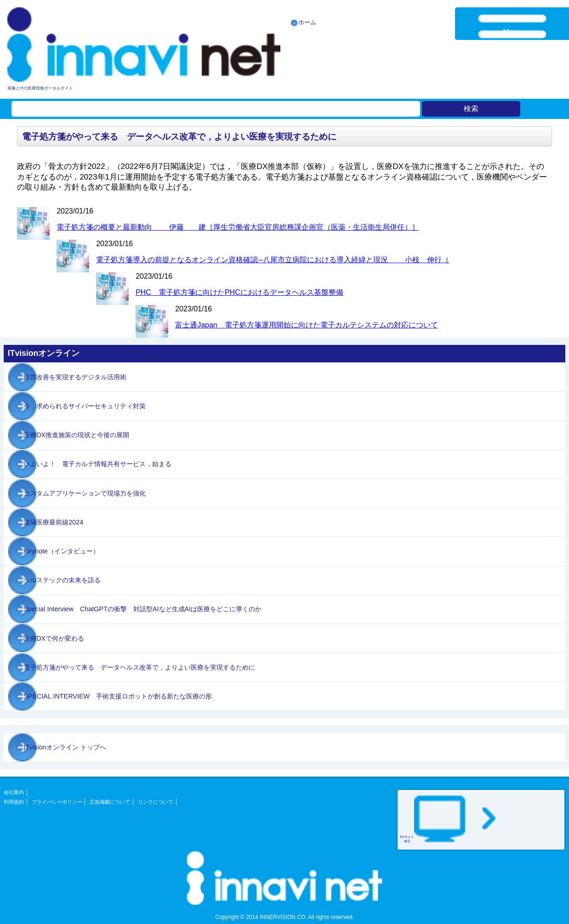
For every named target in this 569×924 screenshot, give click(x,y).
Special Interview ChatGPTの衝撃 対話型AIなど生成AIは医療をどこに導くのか (142, 609)
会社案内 (14, 792)
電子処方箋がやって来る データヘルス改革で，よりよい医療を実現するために (139, 667)
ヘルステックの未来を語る (62, 580)
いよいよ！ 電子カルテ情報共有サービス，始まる (97, 464)
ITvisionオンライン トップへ (65, 747)
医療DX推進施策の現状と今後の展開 (76, 435)
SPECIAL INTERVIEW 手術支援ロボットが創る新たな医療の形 (118, 696)
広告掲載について (110, 802)
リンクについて (156, 802)
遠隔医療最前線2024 (53, 522)
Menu (512, 32)
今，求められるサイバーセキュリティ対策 (85, 406)
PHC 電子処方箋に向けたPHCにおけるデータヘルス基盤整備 (239, 292)
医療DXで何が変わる (54, 638)
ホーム (307, 22)
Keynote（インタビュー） (61, 551)
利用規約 (14, 802)
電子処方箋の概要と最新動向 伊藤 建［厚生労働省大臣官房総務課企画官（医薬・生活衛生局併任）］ (238, 227)
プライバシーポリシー (57, 802)
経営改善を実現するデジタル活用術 (75, 377)
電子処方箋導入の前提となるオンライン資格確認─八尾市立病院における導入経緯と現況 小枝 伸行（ (273, 260)
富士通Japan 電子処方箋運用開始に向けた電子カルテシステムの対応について (307, 325)
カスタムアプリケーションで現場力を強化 (85, 493)
